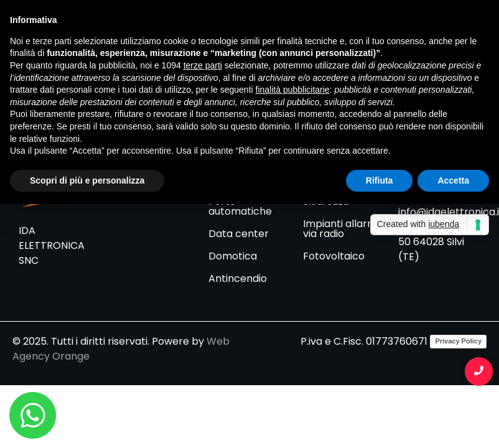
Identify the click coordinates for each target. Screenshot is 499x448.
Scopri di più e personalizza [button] (87, 180)
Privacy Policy (458, 341)
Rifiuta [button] (380, 180)
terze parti (203, 65)
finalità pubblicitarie (293, 90)
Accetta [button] (453, 180)
